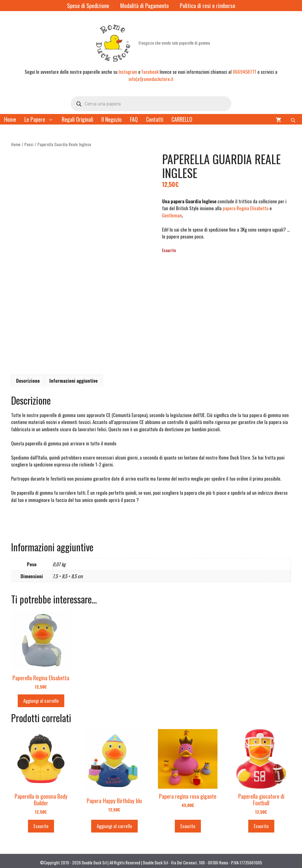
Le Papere (41, 119)
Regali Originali (77, 119)
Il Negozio (112, 119)
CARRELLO (182, 119)
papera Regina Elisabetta (246, 208)
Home (10, 119)
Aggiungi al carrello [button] (41, 698)
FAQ (134, 119)
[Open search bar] (294, 119)
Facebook (150, 72)
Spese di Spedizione (88, 5)
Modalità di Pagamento (144, 5)
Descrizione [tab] (28, 378)
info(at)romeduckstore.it (151, 79)
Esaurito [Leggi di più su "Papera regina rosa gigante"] (188, 823)
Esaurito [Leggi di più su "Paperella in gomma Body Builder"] (41, 823)
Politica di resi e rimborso (208, 5)
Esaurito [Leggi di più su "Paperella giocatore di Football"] (261, 823)
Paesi (29, 144)
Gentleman (172, 215)
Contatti (155, 119)
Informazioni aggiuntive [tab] (73, 378)
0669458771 (245, 72)
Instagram (128, 72)
